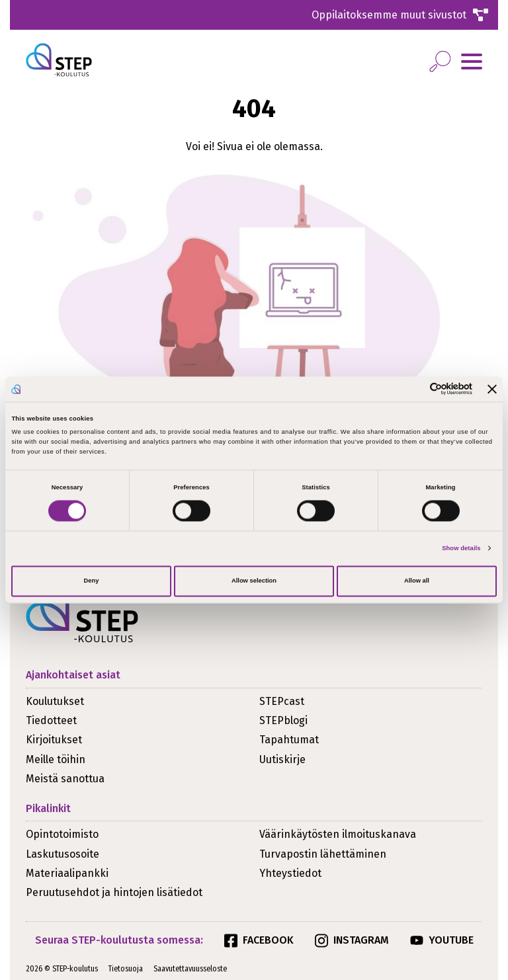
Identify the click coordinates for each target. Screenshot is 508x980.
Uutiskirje (282, 759)
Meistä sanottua (65, 779)
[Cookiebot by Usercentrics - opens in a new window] (414, 389)
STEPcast (282, 701)
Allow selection (254, 581)
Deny (92, 581)
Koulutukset (55, 701)
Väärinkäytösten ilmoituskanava (338, 834)
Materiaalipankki (67, 873)
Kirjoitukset (54, 740)
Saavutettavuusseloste (190, 969)
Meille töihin (56, 759)
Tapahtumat (289, 740)
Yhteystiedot (290, 873)
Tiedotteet (51, 720)
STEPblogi (283, 720)
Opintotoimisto (62, 834)
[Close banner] (492, 389)
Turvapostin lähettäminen (323, 854)
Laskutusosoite (63, 854)
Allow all (417, 581)
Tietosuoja (126, 969)
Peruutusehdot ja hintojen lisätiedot (114, 892)
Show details (461, 548)
